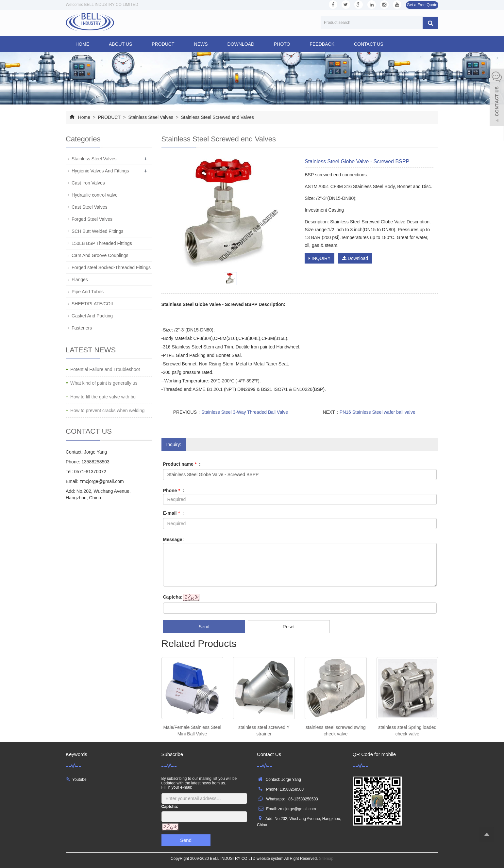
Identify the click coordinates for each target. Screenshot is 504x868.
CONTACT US (369, 44)
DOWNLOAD (241, 44)
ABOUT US (120, 44)
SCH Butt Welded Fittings (97, 231)
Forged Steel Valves (92, 219)
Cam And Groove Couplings (100, 255)
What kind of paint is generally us (104, 383)
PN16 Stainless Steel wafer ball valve (378, 412)
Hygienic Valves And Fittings (100, 171)
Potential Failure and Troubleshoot (105, 369)
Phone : (174, 490)
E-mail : (174, 513)
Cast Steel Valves (89, 207)
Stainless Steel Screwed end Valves (217, 117)
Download (355, 258)
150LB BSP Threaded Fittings (102, 243)
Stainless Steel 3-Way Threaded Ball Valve (245, 412)
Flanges (80, 280)
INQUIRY (319, 258)
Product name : (182, 464)
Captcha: (173, 597)
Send (204, 627)
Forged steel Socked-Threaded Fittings (111, 267)
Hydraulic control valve (95, 195)
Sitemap (326, 859)
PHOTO (282, 44)
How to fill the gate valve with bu (103, 397)
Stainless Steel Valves (151, 117)
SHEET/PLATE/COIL (93, 304)
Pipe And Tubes (88, 292)
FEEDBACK (322, 44)
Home (82, 44)
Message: (174, 539)
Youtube (79, 780)
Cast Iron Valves (88, 183)
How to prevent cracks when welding (107, 410)
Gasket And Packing (92, 316)
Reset (289, 627)
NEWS (201, 44)
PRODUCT (163, 44)
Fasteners (82, 328)
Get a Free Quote (422, 5)
